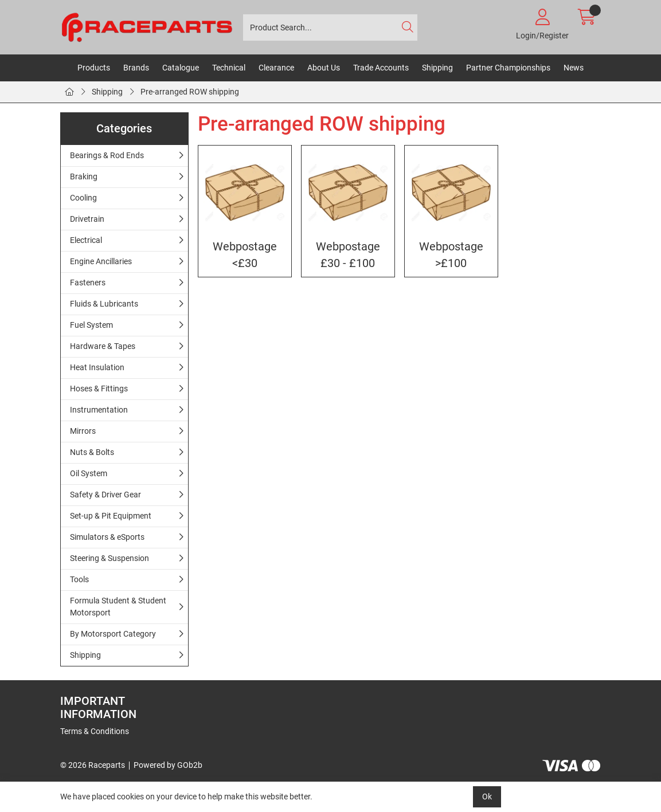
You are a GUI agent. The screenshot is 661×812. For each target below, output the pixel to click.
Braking (84, 176)
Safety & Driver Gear (105, 495)
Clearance (276, 68)
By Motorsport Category (113, 634)
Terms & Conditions (95, 731)
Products (94, 68)
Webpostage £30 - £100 (348, 255)
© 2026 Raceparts (93, 765)
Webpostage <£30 (245, 255)
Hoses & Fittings (99, 389)
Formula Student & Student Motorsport (118, 607)
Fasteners (88, 283)
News (574, 68)
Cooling (83, 198)
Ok (487, 797)
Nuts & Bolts (92, 452)
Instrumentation (99, 410)
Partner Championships (508, 68)
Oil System (89, 473)
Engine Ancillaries (101, 261)
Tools (79, 579)
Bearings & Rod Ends (107, 155)
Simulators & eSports (107, 537)
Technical (229, 68)
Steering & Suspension (109, 558)
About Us (324, 68)
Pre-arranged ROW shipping (190, 92)
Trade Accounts (381, 68)
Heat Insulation (97, 367)
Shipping (437, 68)
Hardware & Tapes (103, 346)
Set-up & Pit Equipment (111, 516)
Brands (136, 68)
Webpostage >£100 (451, 255)
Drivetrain (87, 219)
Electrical (86, 240)
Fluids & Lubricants (104, 304)
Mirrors (83, 431)
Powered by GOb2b (168, 765)
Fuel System (91, 325)
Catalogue (181, 68)
